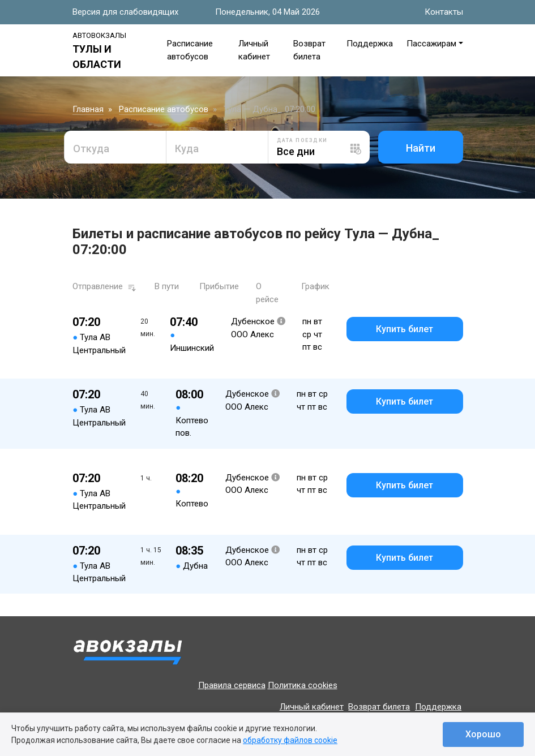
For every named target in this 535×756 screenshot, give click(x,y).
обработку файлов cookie (290, 740)
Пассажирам (431, 44)
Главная (88, 109)
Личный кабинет (312, 707)
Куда (187, 149)
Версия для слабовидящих (125, 12)
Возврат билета (379, 707)
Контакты (444, 12)
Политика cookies (303, 685)
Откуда (91, 149)
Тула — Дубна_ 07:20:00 (269, 109)
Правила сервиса (232, 685)
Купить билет (405, 329)
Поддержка (370, 44)
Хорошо (483, 734)
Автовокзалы (99, 35)
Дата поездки (302, 140)
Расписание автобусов (164, 109)
